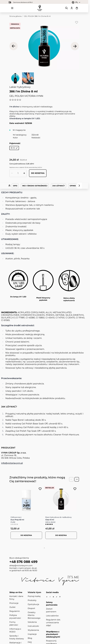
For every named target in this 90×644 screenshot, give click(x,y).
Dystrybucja (33, 604)
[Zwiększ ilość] (24, 173)
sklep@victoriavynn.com (21, 566)
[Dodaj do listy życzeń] (77, 22)
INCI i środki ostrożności (35, 186)
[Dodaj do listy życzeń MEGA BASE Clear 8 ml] (75, 489)
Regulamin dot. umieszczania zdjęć (53, 623)
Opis (15, 186)
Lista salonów (52, 616)
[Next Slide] (77, 479)
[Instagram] (47, 597)
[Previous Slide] (71, 479)
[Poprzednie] (14, 46)
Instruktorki (33, 626)
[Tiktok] (57, 597)
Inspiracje (32, 634)
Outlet (12, 607)
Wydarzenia (33, 630)
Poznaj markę (34, 596)
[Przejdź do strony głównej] (40, 8)
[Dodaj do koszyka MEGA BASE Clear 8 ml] (61, 535)
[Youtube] (53, 597)
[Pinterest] (60, 597)
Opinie (73, 186)
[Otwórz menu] (12, 8)
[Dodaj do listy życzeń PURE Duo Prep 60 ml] (40, 489)
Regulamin (15, 611)
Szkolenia (32, 622)
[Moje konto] (72, 8)
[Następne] (75, 46)
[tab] (44, 548)
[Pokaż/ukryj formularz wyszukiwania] (67, 8)
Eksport (31, 608)
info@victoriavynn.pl (12, 463)
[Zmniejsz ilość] (12, 173)
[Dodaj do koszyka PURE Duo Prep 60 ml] (26, 535)
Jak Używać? (59, 186)
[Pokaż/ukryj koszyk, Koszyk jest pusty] (77, 8)
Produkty (32, 600)
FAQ (30, 642)
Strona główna (15, 16)
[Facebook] (50, 597)
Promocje (14, 603)
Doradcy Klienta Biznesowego (34, 615)
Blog (30, 638)
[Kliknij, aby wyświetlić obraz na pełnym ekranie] (44, 46)
